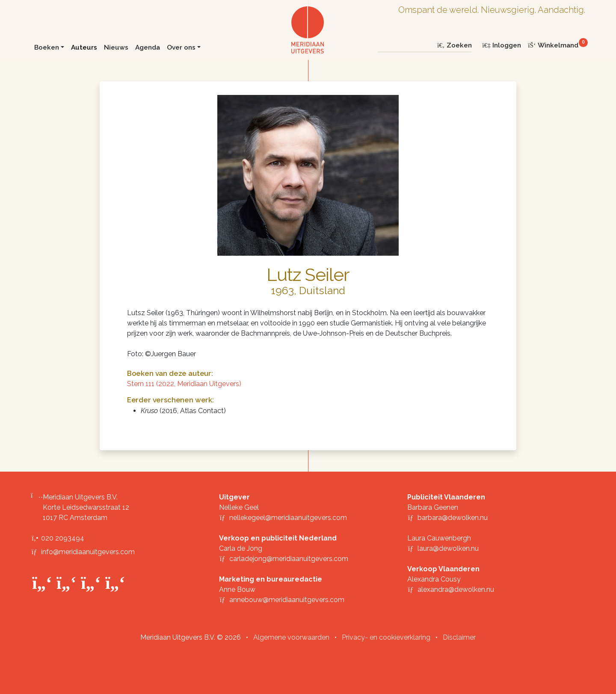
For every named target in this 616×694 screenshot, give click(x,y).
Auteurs (84, 47)
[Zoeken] (406, 45)
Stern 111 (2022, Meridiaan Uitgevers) (184, 384)
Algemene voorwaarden (291, 637)
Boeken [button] (47, 47)
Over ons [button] (181, 47)
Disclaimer (459, 637)
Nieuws (116, 47)
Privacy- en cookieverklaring (386, 637)
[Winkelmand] (557, 45)
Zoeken (454, 45)
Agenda (148, 47)
